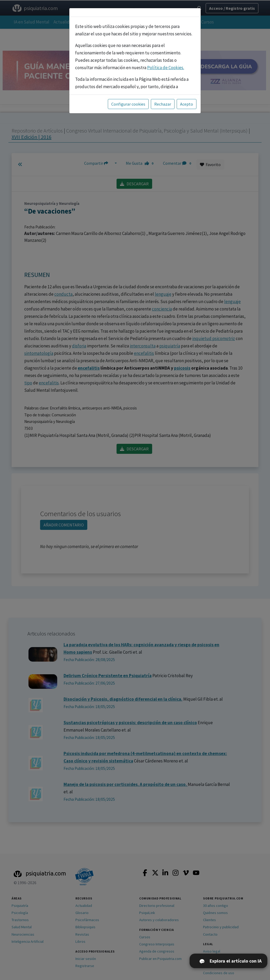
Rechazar (163, 104)
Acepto (187, 104)
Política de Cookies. (166, 68)
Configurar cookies (128, 104)
